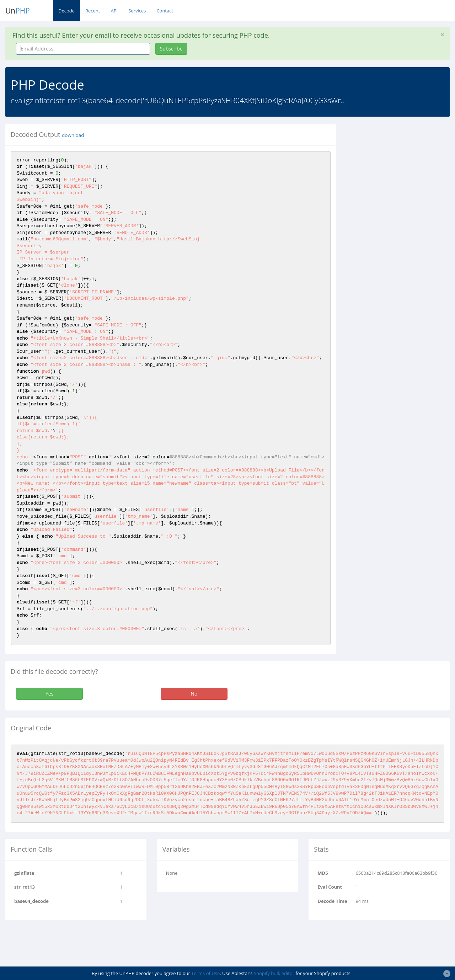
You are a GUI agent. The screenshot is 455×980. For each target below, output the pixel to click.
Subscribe (171, 49)
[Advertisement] (401, 169)
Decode (66, 11)
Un (18, 11)
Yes (49, 694)
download (73, 135)
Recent (93, 11)
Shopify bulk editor (274, 973)
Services (137, 11)
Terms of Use (205, 973)
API (114, 11)
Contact (165, 11)
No (194, 694)
